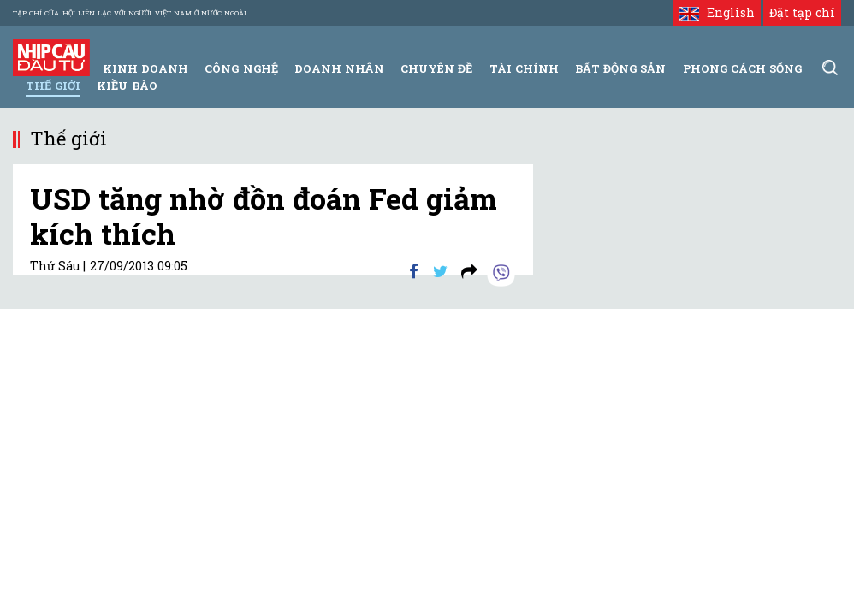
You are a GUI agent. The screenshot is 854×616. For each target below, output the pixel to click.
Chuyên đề (436, 68)
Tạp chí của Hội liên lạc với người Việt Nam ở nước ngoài (130, 13)
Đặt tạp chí (802, 12)
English (717, 12)
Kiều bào (127, 86)
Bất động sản (620, 68)
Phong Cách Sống (742, 68)
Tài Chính (524, 68)
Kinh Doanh (145, 68)
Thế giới (53, 86)
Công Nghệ (241, 68)
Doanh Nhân (339, 68)
